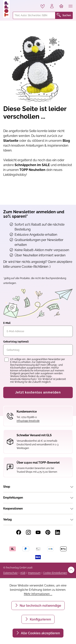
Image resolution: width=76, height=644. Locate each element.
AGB (23, 573)
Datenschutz (10, 573)
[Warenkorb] (61, 6)
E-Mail (7, 323)
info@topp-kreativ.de (28, 421)
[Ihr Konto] (52, 6)
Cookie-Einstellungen (55, 573)
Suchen (64, 15)
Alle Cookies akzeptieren (40, 633)
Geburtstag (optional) (16, 342)
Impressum (34, 573)
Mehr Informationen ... (38, 594)
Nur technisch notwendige (40, 606)
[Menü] (71, 6)
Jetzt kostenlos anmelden (38, 392)
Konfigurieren (40, 619)
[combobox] (34, 15)
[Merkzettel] (43, 6)
